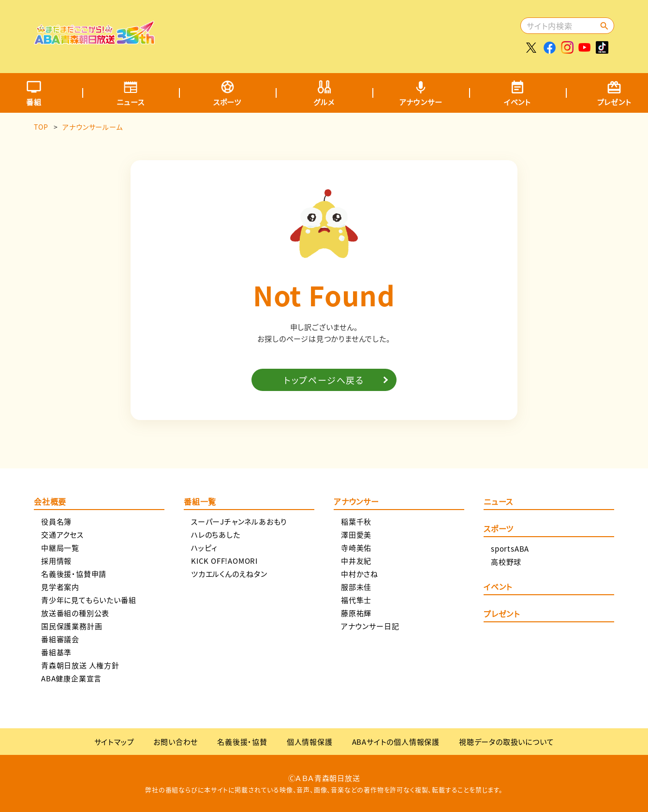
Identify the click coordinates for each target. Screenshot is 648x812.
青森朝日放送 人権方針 (80, 665)
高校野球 (506, 562)
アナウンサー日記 (370, 626)
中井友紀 (356, 561)
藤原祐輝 (356, 613)
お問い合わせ (176, 742)
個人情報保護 (310, 742)
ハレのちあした (216, 534)
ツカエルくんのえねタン (229, 574)
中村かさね (360, 574)
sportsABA (510, 549)
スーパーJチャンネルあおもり (239, 521)
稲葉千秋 (356, 521)
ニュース (130, 102)
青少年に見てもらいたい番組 (88, 600)
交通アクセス (62, 534)
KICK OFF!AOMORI (224, 561)
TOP (41, 127)
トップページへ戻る (324, 380)
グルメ (324, 102)
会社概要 (50, 502)
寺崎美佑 (356, 548)
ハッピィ (204, 548)
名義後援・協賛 (242, 742)
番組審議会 (60, 639)
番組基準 (56, 652)
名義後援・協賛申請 (74, 574)
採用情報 (56, 561)
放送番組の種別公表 (75, 613)
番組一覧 (200, 502)
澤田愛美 (356, 534)
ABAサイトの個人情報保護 (396, 742)
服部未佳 (356, 587)
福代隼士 (356, 600)
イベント (517, 102)
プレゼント (502, 615)
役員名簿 (56, 521)
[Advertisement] (342, 31)
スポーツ (227, 102)
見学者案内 (60, 587)
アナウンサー (421, 102)
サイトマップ (114, 742)
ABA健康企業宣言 (71, 678)
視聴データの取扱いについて (506, 742)
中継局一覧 (60, 548)
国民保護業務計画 (72, 626)
